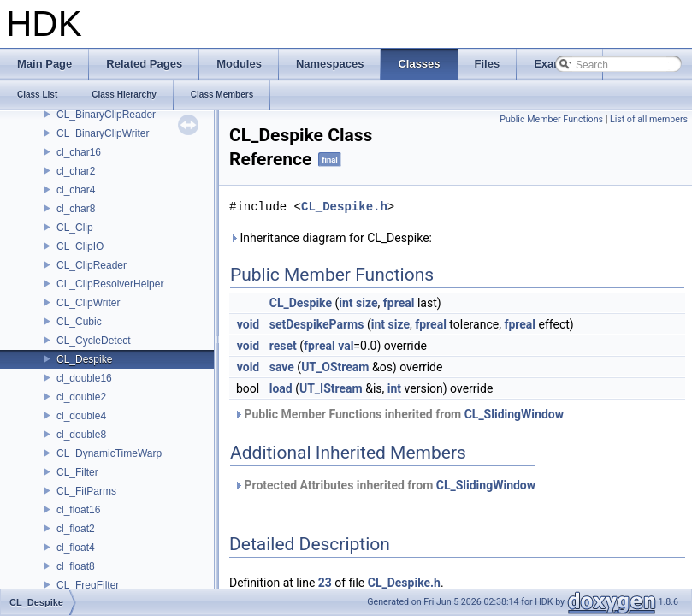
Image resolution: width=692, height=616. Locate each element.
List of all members (649, 119)
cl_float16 (78, 510)
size (367, 303)
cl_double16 (84, 378)
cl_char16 (79, 152)
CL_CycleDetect (94, 341)
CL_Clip (75, 228)
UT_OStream (335, 367)
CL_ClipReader (92, 265)
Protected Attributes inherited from (384, 485)
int (346, 303)
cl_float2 (76, 529)
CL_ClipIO (80, 246)
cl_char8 (76, 209)
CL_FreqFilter (88, 585)
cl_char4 (76, 190)
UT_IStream (331, 388)
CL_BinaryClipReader (106, 115)
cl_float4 (76, 548)
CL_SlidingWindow (514, 414)
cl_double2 (81, 397)
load (281, 388)
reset (283, 346)
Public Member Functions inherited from (399, 414)
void (248, 324)
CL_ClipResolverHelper (110, 284)
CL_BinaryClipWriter (103, 133)
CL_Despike (84, 359)
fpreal (399, 303)
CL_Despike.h (344, 207)
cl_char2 (76, 171)
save (282, 367)
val (346, 346)
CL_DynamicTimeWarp (109, 453)
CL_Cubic (79, 322)
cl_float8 (76, 566)
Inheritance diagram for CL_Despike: (331, 238)
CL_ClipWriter (88, 303)
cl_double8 (81, 435)
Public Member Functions (551, 119)
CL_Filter (77, 472)
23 (325, 583)
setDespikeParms (317, 324)
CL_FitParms (86, 491)
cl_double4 (81, 416)
